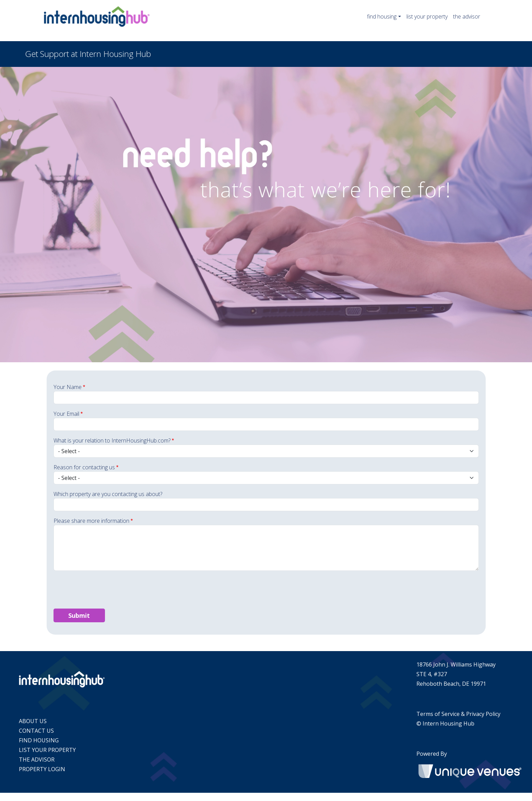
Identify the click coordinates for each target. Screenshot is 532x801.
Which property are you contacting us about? (108, 494)
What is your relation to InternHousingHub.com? (112, 440)
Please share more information (91, 521)
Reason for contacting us (84, 467)
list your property (427, 16)
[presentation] (106, 590)
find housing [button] (382, 16)
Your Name (68, 387)
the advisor (467, 16)
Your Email (66, 414)
